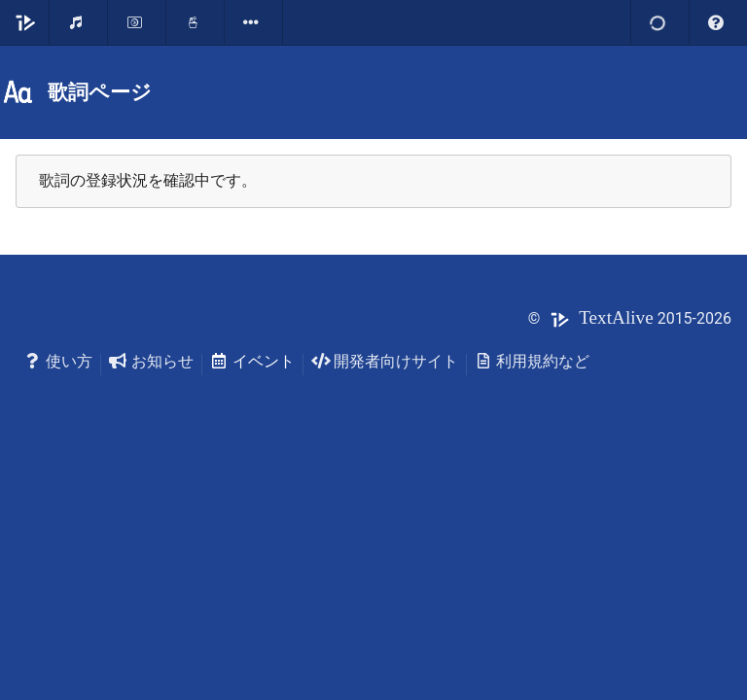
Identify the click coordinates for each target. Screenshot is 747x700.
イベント (252, 361)
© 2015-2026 (630, 318)
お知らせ (151, 361)
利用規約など (533, 361)
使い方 (58, 361)
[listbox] (254, 22)
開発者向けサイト (385, 361)
